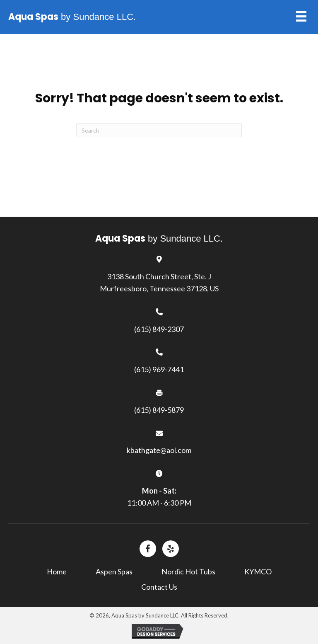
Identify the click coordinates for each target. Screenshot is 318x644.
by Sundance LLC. (72, 17)
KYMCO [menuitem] (258, 571)
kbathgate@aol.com (159, 450)
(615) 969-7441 (159, 369)
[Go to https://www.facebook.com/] (148, 549)
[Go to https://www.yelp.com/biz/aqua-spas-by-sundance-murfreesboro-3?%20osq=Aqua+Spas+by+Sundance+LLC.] (171, 549)
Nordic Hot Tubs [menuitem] (188, 571)
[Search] (159, 130)
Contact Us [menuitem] (159, 587)
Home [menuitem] (57, 571)
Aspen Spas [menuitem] (114, 571)
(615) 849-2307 (159, 329)
